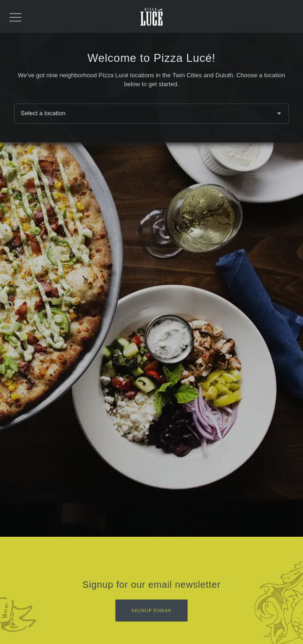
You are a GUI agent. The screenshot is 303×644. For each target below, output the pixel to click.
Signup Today (151, 606)
